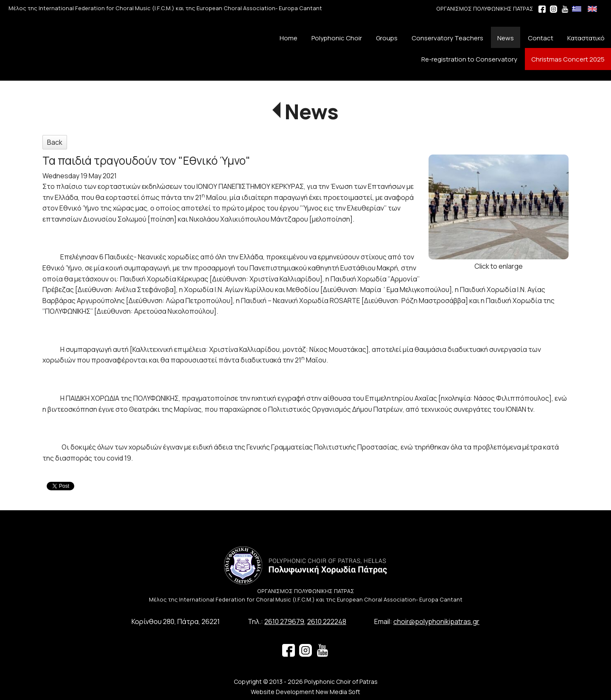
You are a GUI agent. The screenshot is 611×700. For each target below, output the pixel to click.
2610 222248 (327, 621)
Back (55, 142)
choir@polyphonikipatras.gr (436, 621)
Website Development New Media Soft (305, 692)
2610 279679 (284, 621)
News (312, 111)
